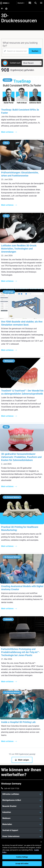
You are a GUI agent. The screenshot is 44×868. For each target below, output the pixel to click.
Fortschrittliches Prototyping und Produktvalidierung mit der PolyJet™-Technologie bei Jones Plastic (21, 652)
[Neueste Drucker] (22, 806)
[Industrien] (22, 812)
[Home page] (6, 9)
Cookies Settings (22, 857)
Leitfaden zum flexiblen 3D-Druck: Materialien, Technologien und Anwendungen (19, 249)
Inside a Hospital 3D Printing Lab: (19, 722)
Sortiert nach (15, 63)
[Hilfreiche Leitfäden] (22, 794)
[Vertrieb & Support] (22, 830)
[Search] (36, 3)
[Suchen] (35, 51)
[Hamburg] (41, 3)
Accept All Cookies (22, 864)
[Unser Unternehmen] (22, 836)
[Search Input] (16, 51)
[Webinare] (22, 818)
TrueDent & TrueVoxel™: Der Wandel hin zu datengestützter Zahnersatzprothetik (22, 392)
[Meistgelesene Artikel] (22, 800)
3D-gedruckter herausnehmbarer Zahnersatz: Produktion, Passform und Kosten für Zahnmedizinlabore (21, 457)
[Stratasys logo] (5, 3)
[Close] (41, 842)
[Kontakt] (30, 3)
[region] (22, 853)
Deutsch (21, 3)
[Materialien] (22, 824)
